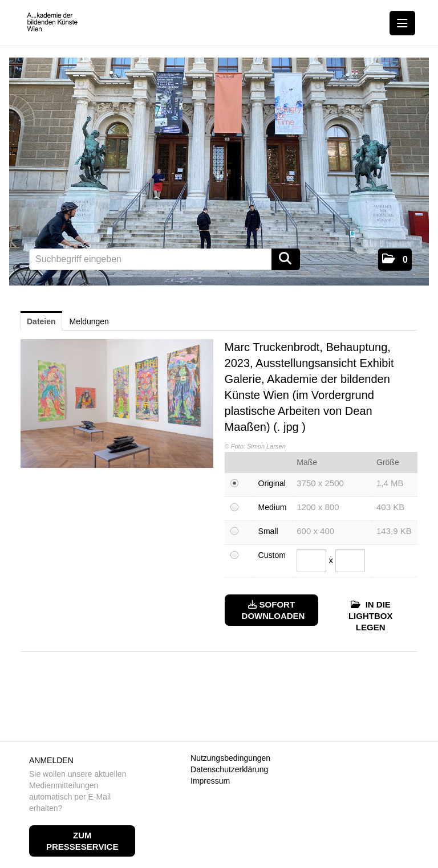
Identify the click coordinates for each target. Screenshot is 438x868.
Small (268, 531)
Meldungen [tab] (89, 321)
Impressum (210, 781)
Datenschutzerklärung (229, 769)
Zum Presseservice (82, 841)
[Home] (55, 23)
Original (272, 483)
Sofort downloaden (273, 610)
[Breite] (311, 561)
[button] (395, 260)
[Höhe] (350, 561)
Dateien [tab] (41, 321)
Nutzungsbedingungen (230, 758)
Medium (273, 507)
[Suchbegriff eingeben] (165, 259)
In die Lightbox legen (371, 616)
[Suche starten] (286, 259)
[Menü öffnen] (402, 23)
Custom (272, 555)
